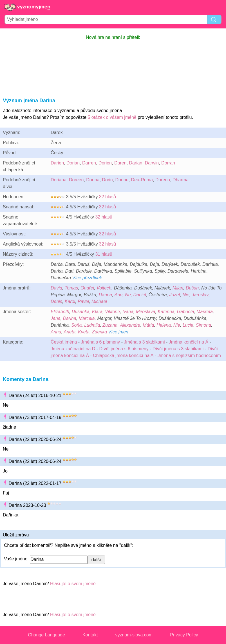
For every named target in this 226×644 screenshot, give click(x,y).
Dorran (168, 163)
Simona (203, 325)
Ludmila (92, 325)
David (56, 288)
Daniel (140, 295)
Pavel (83, 301)
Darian (136, 163)
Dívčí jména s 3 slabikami (178, 349)
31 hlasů (104, 254)
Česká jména (64, 342)
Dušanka (81, 312)
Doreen (76, 180)
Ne (128, 295)
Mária (148, 325)
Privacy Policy (184, 635)
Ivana (128, 312)
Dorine (122, 180)
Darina (105, 295)
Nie (186, 295)
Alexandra (130, 325)
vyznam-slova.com (134, 635)
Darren (89, 163)
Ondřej (87, 288)
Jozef (175, 295)
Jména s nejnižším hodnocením (189, 356)
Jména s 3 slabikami (145, 342)
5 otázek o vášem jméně (112, 117)
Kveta (84, 332)
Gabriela (185, 312)
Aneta (70, 332)
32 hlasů (108, 197)
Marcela (87, 318)
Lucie (188, 325)
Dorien (105, 163)
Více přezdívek (87, 278)
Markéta (205, 312)
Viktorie (112, 312)
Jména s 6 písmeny (101, 342)
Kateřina (166, 312)
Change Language (46, 635)
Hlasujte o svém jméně (73, 584)
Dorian (73, 163)
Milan (178, 288)
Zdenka (99, 332)
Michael (99, 301)
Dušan (192, 288)
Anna (56, 332)
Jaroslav (200, 295)
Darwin (152, 163)
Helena (164, 325)
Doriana (59, 180)
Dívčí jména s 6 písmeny (124, 349)
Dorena (163, 180)
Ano (118, 295)
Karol (70, 301)
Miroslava (146, 312)
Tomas (71, 288)
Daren (120, 163)
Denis (56, 301)
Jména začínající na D (73, 349)
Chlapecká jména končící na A (123, 356)
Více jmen (118, 332)
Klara (97, 312)
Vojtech (104, 288)
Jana (56, 318)
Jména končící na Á (189, 342)
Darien (57, 163)
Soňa (76, 325)
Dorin (107, 180)
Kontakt (90, 635)
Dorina (93, 180)
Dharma (181, 180)
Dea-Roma (142, 180)
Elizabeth (60, 312)
